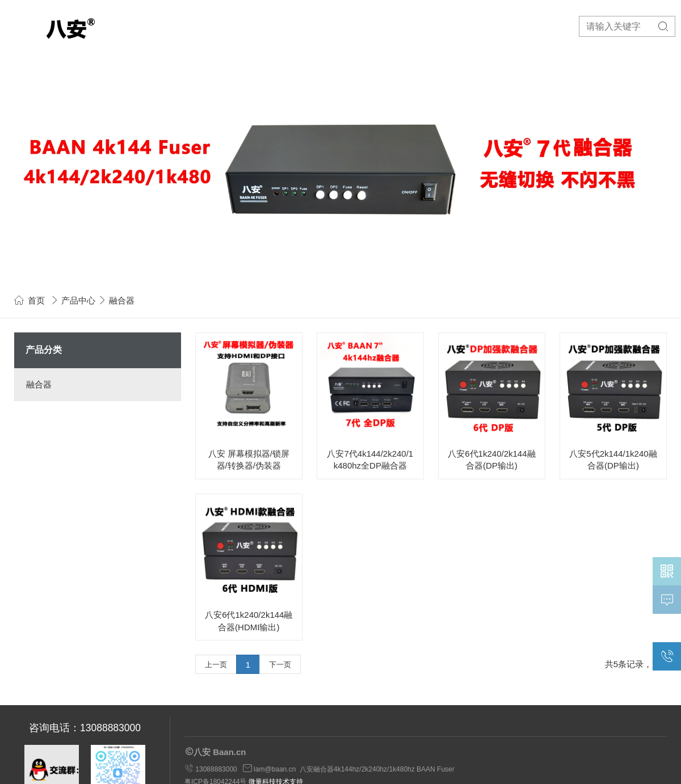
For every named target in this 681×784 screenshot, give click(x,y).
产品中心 (78, 300)
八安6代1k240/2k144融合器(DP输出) (491, 460)
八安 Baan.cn (220, 752)
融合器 (39, 384)
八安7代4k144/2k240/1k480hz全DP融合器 (370, 460)
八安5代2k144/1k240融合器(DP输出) (613, 460)
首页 (36, 300)
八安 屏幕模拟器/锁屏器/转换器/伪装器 (249, 460)
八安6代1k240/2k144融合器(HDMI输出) (249, 621)
